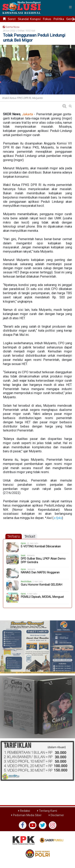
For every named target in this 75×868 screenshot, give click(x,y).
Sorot (12, 19)
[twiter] (43, 825)
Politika (59, 19)
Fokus (47, 19)
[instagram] (53, 825)
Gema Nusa (10, 27)
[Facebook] (23, 825)
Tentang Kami (47, 811)
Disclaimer (56, 815)
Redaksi (24, 811)
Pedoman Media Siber (26, 815)
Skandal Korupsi (29, 19)
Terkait (30, 536)
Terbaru (14, 536)
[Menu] (70, 7)
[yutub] (33, 825)
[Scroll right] (73, 19)
